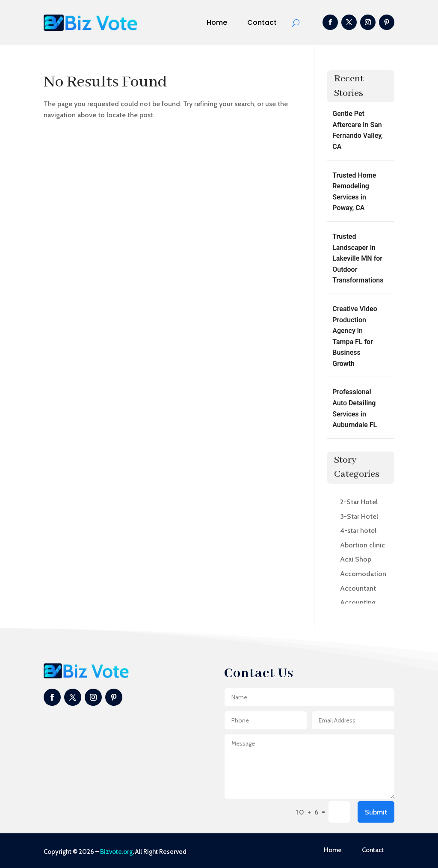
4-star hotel (358, 531)
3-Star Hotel (359, 516)
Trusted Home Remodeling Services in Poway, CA (354, 192)
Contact (262, 22)
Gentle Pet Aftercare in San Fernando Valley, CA (358, 130)
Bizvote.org (116, 852)
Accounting (358, 602)
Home (217, 22)
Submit (376, 812)
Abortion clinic (363, 545)
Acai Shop (356, 559)
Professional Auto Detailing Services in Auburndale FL (355, 408)
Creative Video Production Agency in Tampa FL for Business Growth (355, 336)
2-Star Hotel (359, 502)
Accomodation (363, 574)
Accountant (358, 588)
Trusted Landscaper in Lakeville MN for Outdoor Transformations (358, 258)
